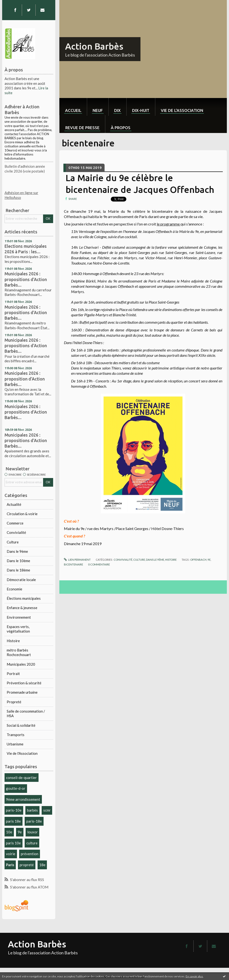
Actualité (14, 504)
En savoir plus (194, 976)
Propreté (14, 702)
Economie (14, 589)
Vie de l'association (182, 110)
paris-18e (34, 821)
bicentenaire (73, 564)
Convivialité (16, 532)
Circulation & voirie (22, 514)
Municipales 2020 (21, 664)
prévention (30, 854)
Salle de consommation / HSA (26, 714)
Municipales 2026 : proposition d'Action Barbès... (25, 379)
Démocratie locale (21, 580)
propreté (27, 865)
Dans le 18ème (18, 570)
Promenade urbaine (22, 692)
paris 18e (13, 821)
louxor (33, 832)
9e (20, 832)
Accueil (73, 110)
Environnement (19, 617)
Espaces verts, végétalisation (18, 629)
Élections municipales (24, 598)
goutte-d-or (16, 788)
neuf (98, 110)
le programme (169, 224)
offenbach (198, 560)
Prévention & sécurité (24, 683)
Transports (16, 735)
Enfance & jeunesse (22, 608)
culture (32, 843)
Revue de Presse (82, 128)
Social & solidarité (21, 725)
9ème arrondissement (23, 799)
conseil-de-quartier (21, 778)
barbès (32, 810)
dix (117, 110)
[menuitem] (73, 107)
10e (9, 832)
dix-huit (141, 110)
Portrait (13, 674)
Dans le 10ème (18, 561)
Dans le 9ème (17, 551)
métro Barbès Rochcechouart (19, 652)
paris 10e (13, 843)
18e (42, 865)
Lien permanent (77, 560)
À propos (121, 128)
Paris (10, 865)
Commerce (15, 523)
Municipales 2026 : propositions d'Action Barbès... (26, 279)
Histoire (13, 641)
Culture (13, 542)
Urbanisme (15, 744)
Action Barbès (94, 46)
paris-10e (14, 810)
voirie (11, 854)
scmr (47, 810)
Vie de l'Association (22, 753)
